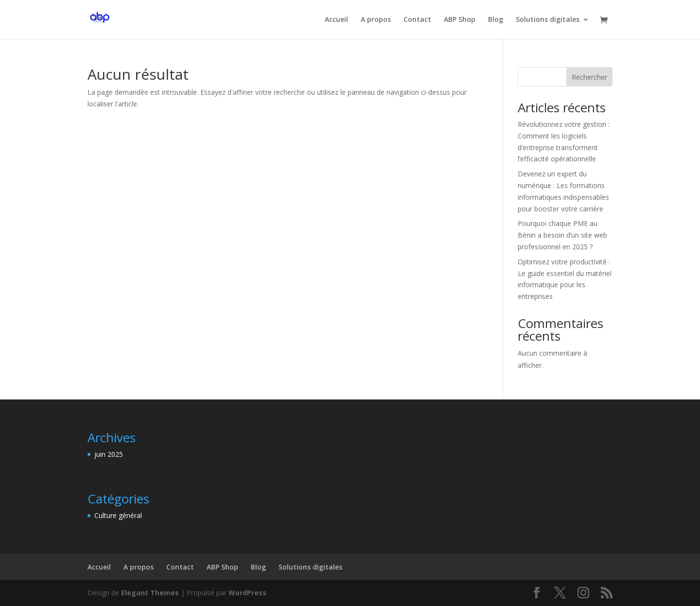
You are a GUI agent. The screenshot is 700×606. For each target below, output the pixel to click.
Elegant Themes (150, 593)
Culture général (118, 515)
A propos (376, 20)
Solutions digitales (548, 20)
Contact (417, 20)
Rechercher (589, 77)
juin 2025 (109, 454)
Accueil (336, 20)
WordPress (247, 593)
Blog (496, 20)
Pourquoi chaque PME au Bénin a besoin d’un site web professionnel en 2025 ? (562, 235)
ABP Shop (460, 20)
